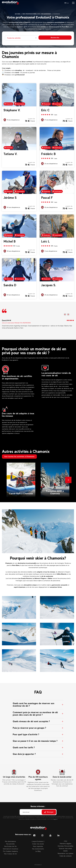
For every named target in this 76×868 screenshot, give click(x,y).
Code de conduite (66, 856)
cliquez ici (55, 819)
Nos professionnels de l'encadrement (37, 14)
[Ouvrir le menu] (73, 3)
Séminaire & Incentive (11, 849)
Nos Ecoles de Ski (10, 846)
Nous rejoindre (38, 846)
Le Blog (38, 851)
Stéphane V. (12, 110)
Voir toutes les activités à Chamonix (19, 457)
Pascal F (47, 198)
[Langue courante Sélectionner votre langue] (67, 3)
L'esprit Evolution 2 (38, 841)
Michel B (10, 241)
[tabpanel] (14, 777)
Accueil (18, 14)
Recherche (55, 38)
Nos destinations (11, 841)
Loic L (45, 241)
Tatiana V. (10, 154)
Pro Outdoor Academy (10, 851)
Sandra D (10, 285)
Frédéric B (48, 154)
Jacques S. (49, 285)
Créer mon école (38, 844)
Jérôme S (10, 198)
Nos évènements (38, 849)
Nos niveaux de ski (10, 854)
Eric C (45, 110)
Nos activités (10, 844)
